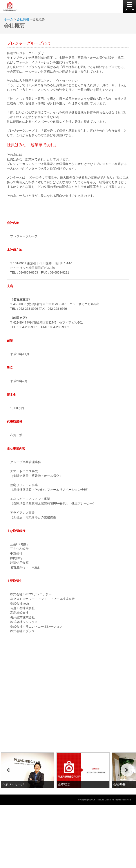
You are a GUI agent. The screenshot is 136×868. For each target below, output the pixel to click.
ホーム (9, 19)
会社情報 (23, 19)
